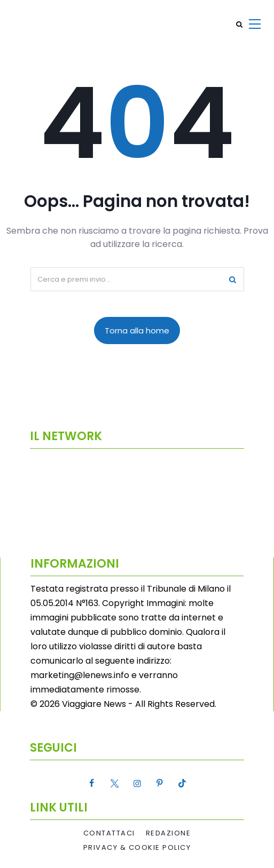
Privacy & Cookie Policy (137, 848)
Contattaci (109, 833)
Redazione (169, 833)
